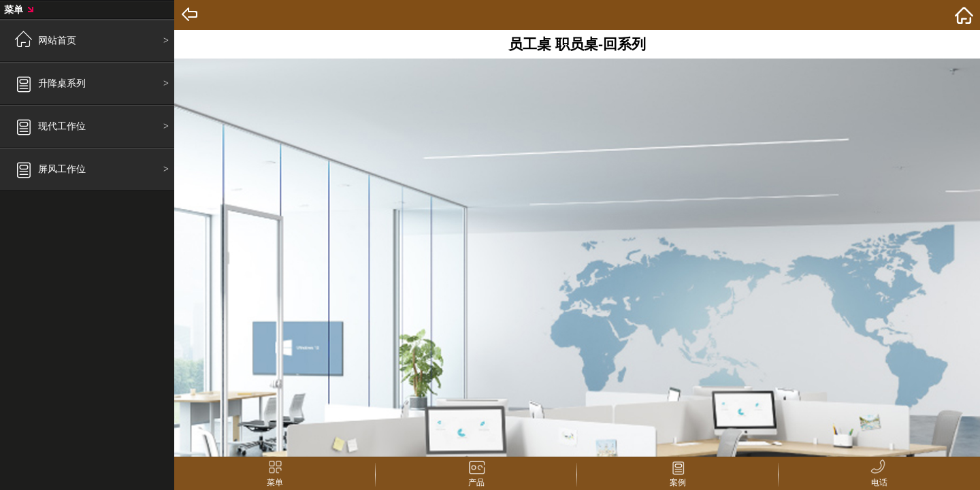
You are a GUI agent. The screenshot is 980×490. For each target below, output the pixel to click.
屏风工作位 (62, 169)
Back (191, 15)
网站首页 (57, 40)
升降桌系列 (62, 83)
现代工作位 (62, 126)
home (964, 15)
